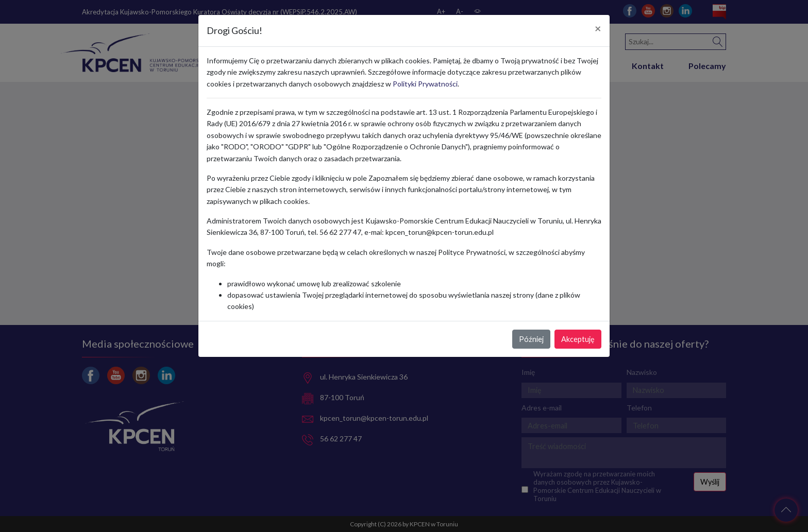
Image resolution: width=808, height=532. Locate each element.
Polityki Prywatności (425, 84)
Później (531, 339)
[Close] (598, 29)
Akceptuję (578, 339)
